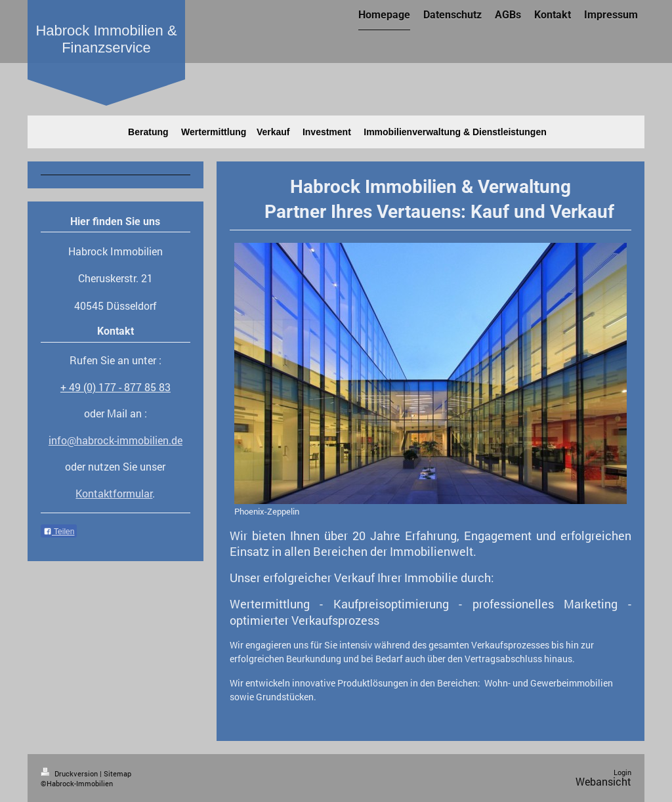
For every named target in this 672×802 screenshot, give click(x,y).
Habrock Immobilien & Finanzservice (106, 39)
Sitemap (117, 773)
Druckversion (70, 773)
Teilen (59, 532)
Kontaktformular (114, 494)
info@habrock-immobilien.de (115, 440)
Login (622, 772)
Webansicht (603, 782)
